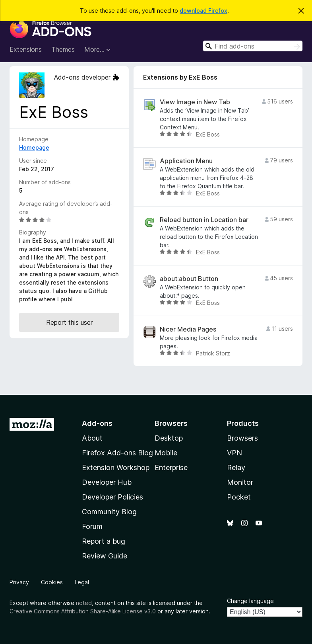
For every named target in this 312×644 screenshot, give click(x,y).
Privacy (19, 582)
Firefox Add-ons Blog (117, 453)
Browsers (242, 438)
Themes (63, 49)
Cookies (52, 582)
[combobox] (253, 46)
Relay (236, 467)
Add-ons (97, 423)
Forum (92, 526)
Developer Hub (107, 482)
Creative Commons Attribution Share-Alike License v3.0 (83, 611)
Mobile (166, 453)
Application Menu (186, 161)
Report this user (69, 322)
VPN (234, 453)
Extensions (26, 49)
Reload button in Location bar (204, 220)
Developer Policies (112, 497)
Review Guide (105, 556)
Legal (82, 582)
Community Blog (109, 512)
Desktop (169, 438)
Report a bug (104, 541)
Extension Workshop (116, 467)
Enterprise (171, 467)
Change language (250, 601)
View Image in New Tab (195, 102)
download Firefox (203, 11)
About (92, 438)
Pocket (239, 497)
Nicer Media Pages (188, 329)
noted (84, 603)
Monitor (240, 482)
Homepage (34, 147)
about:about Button (189, 279)
